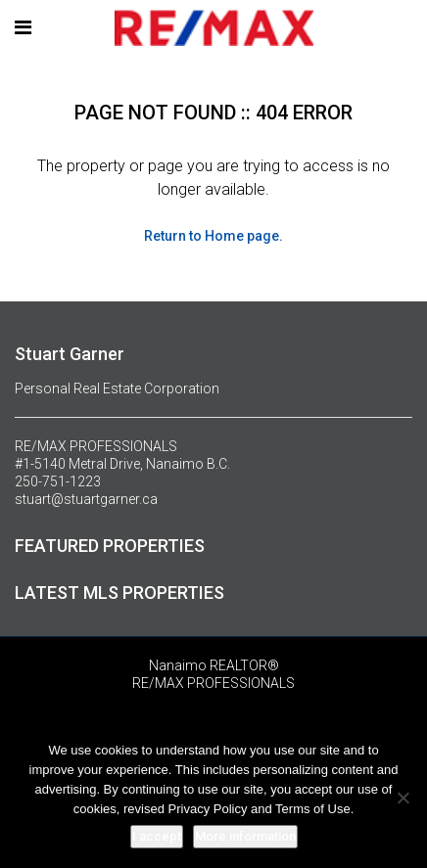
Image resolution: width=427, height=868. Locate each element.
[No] (403, 798)
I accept (157, 836)
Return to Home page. (213, 236)
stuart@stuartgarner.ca (86, 499)
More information (245, 836)
